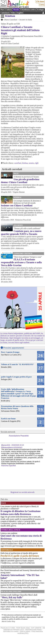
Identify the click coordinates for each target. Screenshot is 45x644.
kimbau (25, 163)
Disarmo (18, 225)
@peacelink (6, 445)
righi (37, 163)
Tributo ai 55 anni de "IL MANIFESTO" (18, 364)
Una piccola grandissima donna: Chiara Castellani (20, 181)
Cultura (9, 10)
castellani (18, 163)
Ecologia (40, 10)
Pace (2, 10)
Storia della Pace (11, 530)
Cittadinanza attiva (28, 10)
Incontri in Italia (26, 20)
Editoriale (7, 550)
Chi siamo (40, 1)
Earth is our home (8, 419)
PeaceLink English (11, 567)
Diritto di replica (25, 631)
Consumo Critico (23, 254)
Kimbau (10, 16)
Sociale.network (8, 432)
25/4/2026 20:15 (18, 445)
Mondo (16, 10)
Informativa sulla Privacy (33, 630)
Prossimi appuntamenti (14, 348)
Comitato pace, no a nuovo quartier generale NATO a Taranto (21, 232)
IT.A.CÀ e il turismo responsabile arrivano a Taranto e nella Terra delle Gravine (21, 262)
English (20, 13)
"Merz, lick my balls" (12, 597)
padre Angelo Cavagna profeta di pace (16, 377)
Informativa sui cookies (11, 631)
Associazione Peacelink (19, 436)
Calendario (5, 13)
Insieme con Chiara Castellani (17, 205)
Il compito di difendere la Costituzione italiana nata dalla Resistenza (21, 513)
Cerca (42, 5)
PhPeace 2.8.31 (19, 630)
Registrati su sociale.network (23, 492)
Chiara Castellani (10, 20)
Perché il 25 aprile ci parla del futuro (20, 556)
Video (13, 13)
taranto (31, 163)
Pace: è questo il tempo (10, 352)
